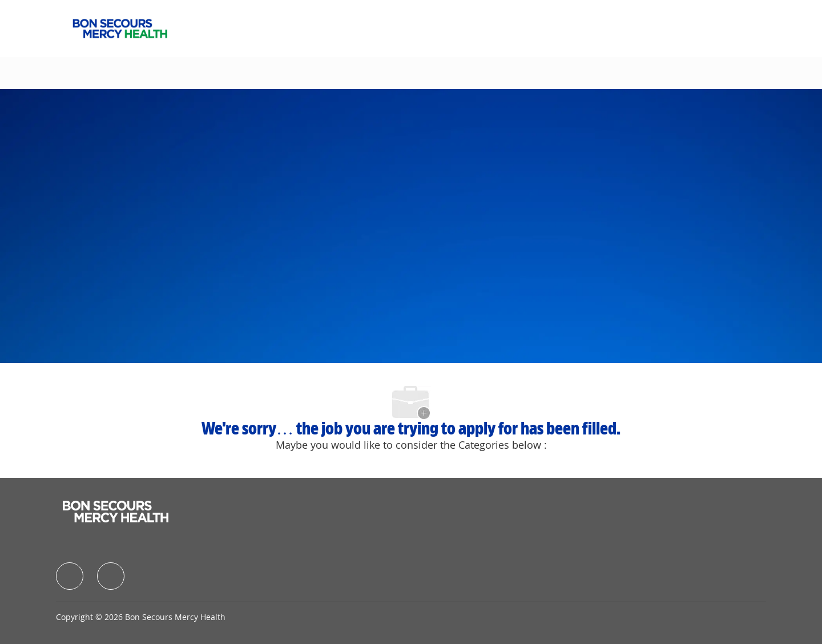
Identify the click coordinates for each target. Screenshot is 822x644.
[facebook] (70, 576)
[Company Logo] (120, 27)
